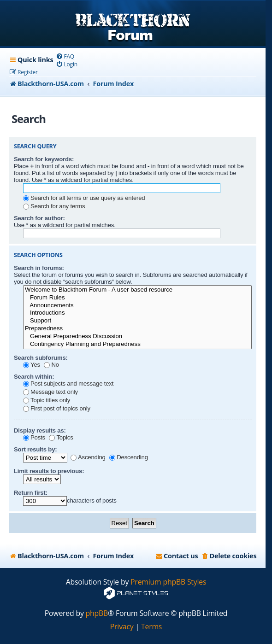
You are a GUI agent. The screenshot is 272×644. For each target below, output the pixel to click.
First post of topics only (57, 408)
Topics (61, 437)
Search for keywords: (44, 159)
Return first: (31, 493)
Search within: (34, 377)
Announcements (137, 306)
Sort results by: (35, 449)
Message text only (50, 392)
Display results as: (40, 430)
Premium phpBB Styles (168, 582)
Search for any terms (54, 206)
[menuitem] (65, 56)
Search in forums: (39, 268)
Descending (129, 457)
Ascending (88, 457)
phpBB (97, 613)
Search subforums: (41, 358)
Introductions (137, 313)
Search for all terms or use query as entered (84, 198)
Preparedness (137, 329)
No (51, 365)
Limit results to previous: (49, 471)
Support (137, 321)
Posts (34, 437)
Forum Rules (137, 298)
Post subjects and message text (68, 383)
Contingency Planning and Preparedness (137, 344)
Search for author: (39, 218)
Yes (32, 365)
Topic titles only (47, 400)
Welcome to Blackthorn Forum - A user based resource (137, 290)
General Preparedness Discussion (137, 337)
